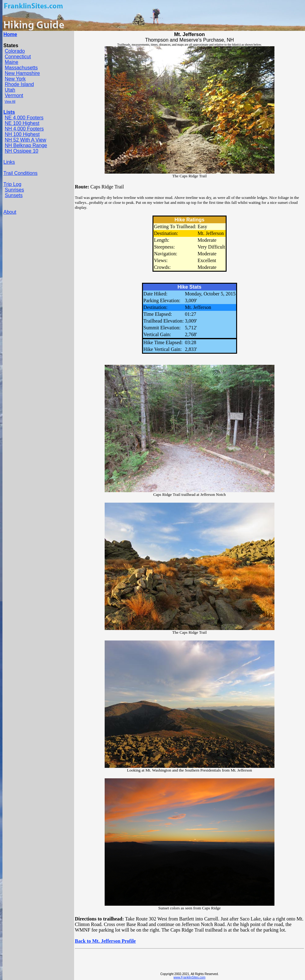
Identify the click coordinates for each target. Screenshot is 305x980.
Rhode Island (19, 84)
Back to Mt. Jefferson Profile (105, 941)
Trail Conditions (21, 173)
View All (10, 102)
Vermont (14, 95)
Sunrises (14, 190)
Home (10, 34)
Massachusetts (21, 68)
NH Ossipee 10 (21, 151)
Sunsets (14, 195)
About (10, 212)
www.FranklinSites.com (189, 977)
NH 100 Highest (22, 134)
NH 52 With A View (25, 140)
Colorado (15, 51)
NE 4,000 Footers (24, 118)
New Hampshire (22, 73)
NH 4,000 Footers (24, 129)
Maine (11, 62)
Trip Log (12, 184)
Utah (10, 90)
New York (15, 79)
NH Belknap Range (26, 145)
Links (9, 162)
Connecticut (18, 57)
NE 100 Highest (22, 123)
